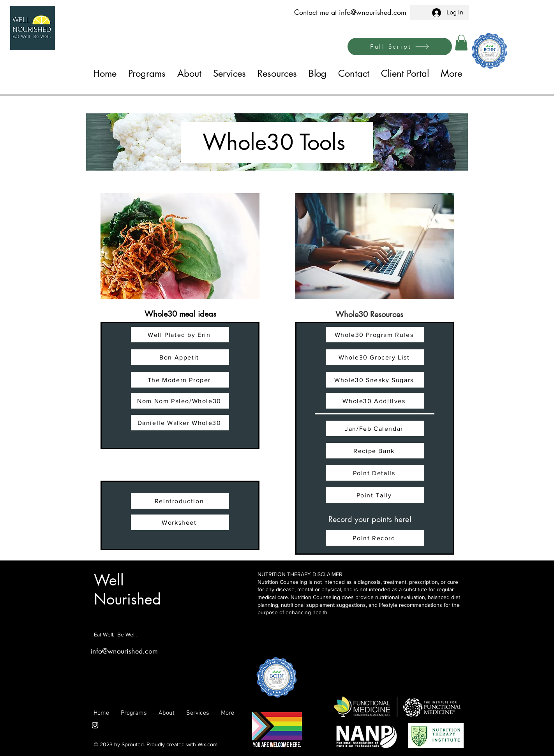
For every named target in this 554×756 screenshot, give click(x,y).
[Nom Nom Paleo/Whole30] (180, 401)
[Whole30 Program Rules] (375, 335)
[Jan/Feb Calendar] (375, 428)
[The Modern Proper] (180, 380)
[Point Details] (375, 473)
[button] (461, 43)
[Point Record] (375, 538)
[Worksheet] (180, 522)
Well (109, 580)
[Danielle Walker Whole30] (180, 423)
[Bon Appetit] (180, 357)
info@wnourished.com (373, 12)
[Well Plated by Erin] (180, 335)
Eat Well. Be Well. (115, 634)
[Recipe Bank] (375, 451)
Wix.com (207, 744)
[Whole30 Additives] (375, 401)
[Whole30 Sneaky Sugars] (375, 380)
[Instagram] (95, 725)
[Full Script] (400, 47)
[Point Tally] (375, 495)
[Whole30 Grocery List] (375, 357)
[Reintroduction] (180, 501)
